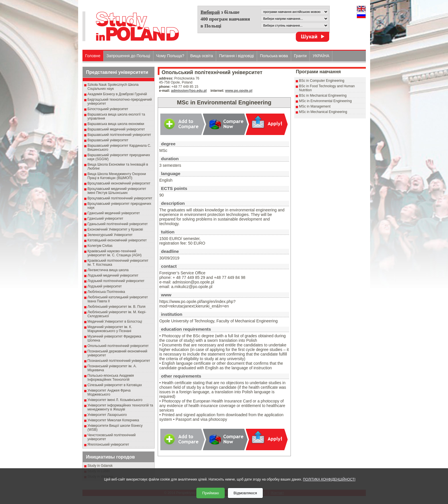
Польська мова (274, 56)
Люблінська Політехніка (106, 292)
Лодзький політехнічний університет (116, 281)
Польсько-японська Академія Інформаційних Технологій (111, 378)
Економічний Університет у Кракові (115, 229)
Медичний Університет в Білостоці (115, 322)
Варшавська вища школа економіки (116, 124)
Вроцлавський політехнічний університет (120, 198)
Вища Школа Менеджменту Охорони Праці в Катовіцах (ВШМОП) (117, 176)
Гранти (300, 56)
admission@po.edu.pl (189, 91)
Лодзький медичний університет (113, 275)
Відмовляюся (245, 493)
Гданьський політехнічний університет (118, 224)
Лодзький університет (105, 286)
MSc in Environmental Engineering (325, 101)
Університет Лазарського (107, 415)
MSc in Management (315, 106)
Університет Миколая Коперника (113, 420)
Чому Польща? (170, 56)
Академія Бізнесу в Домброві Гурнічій (117, 94)
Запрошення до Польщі (128, 56)
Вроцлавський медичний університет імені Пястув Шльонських (117, 191)
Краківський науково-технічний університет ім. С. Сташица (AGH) (115, 253)
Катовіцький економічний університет (117, 240)
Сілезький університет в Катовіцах (115, 385)
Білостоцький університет (108, 109)
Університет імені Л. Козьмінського (115, 400)
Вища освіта (202, 56)
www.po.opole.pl (239, 91)
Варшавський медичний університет (116, 129)
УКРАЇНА (321, 56)
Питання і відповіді (236, 56)
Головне (93, 56)
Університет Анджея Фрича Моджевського (109, 392)
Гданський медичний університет (114, 213)
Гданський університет (105, 219)
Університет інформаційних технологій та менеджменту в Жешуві (120, 407)
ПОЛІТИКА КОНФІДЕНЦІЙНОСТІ (329, 479)
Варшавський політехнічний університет (119, 135)
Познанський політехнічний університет (119, 361)
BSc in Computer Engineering (322, 81)
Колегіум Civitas (100, 246)
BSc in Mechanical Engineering (323, 96)
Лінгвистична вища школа (108, 270)
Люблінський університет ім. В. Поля (117, 307)
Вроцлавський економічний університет (119, 183)
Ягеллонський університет (108, 445)
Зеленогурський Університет (110, 235)
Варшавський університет (108, 140)
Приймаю (210, 493)
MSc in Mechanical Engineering (323, 112)
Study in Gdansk (100, 466)
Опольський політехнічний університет (118, 346)
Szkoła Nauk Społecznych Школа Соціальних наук (113, 87)
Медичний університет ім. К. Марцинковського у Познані (110, 329)
